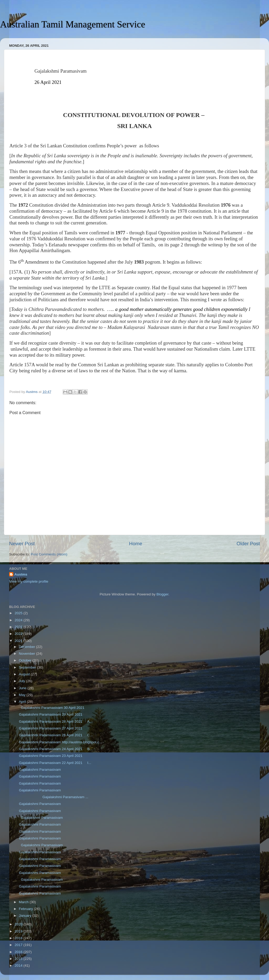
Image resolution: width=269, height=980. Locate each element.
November (27, 654)
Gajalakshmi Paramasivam (39, 770)
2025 (19, 613)
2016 (19, 952)
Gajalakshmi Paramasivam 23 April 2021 (52, 756)
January (26, 916)
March (24, 902)
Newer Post (22, 544)
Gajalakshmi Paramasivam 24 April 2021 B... (55, 749)
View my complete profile (29, 581)
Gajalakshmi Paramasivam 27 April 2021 (52, 728)
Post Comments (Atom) (49, 554)
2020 (19, 924)
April (23, 702)
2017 (19, 945)
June (23, 688)
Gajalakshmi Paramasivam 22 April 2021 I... (55, 763)
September (28, 667)
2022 (19, 634)
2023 (19, 627)
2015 (19, 959)
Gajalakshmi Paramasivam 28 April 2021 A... (55, 721)
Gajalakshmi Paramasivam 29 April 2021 (51, 714)
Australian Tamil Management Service (73, 24)
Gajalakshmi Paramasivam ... (53, 797)
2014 (19, 965)
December (27, 647)
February (26, 909)
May (23, 695)
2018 (19, 938)
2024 (19, 620)
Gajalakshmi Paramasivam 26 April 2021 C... (55, 735)
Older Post (248, 544)
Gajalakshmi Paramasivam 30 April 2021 (52, 708)
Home (136, 544)
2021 (19, 641)
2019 (19, 931)
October (26, 660)
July (22, 681)
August (25, 674)
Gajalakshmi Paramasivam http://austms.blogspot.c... (60, 742)
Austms (21, 574)
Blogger (162, 594)
